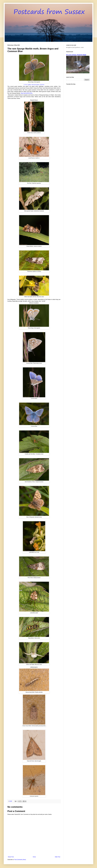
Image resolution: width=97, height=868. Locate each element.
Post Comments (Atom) (20, 860)
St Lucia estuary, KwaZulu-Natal (76, 55)
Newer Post (11, 857)
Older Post (58, 857)
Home (34, 857)
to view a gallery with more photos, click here (34, 85)
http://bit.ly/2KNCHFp (27, 93)
